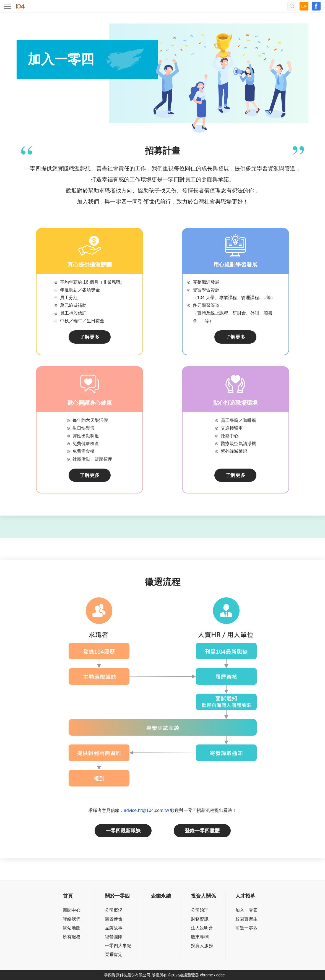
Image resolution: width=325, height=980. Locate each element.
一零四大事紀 (118, 946)
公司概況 (114, 910)
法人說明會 (202, 928)
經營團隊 (114, 937)
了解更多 (90, 337)
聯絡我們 (72, 919)
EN (304, 6)
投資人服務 (202, 946)
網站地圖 (72, 928)
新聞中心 (72, 910)
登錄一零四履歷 (202, 831)
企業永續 (161, 896)
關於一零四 (117, 896)
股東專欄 (200, 937)
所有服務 (72, 937)
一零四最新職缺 (123, 831)
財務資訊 (200, 919)
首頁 (68, 896)
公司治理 (200, 910)
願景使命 (114, 919)
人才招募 (245, 896)
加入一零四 (246, 910)
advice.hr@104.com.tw (146, 810)
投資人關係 (203, 896)
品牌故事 (114, 928)
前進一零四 (246, 928)
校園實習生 (246, 919)
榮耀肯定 (114, 954)
